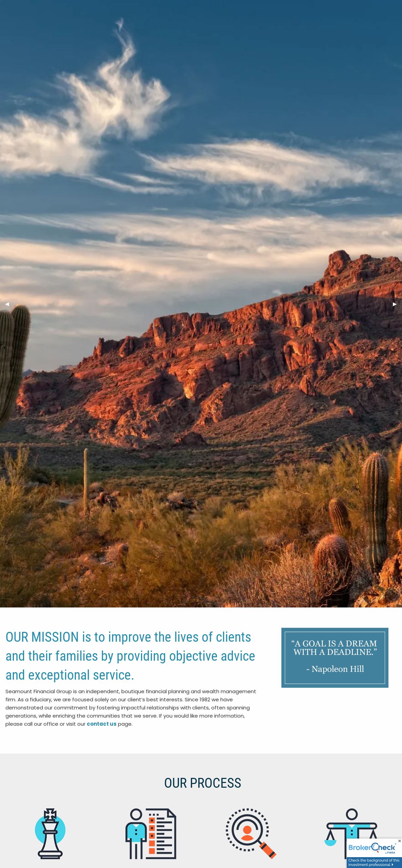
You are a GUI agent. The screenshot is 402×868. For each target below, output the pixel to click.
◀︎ (10, 304)
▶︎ (397, 304)
